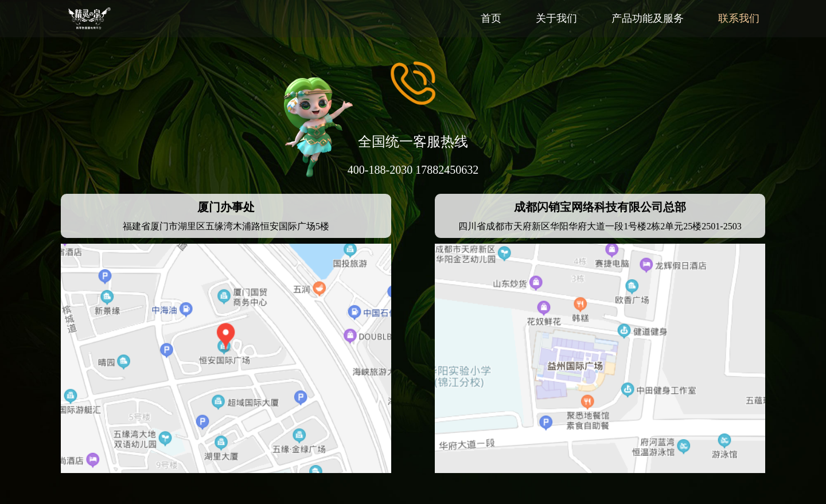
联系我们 (739, 18)
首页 (491, 18)
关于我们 (556, 18)
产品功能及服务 (648, 18)
